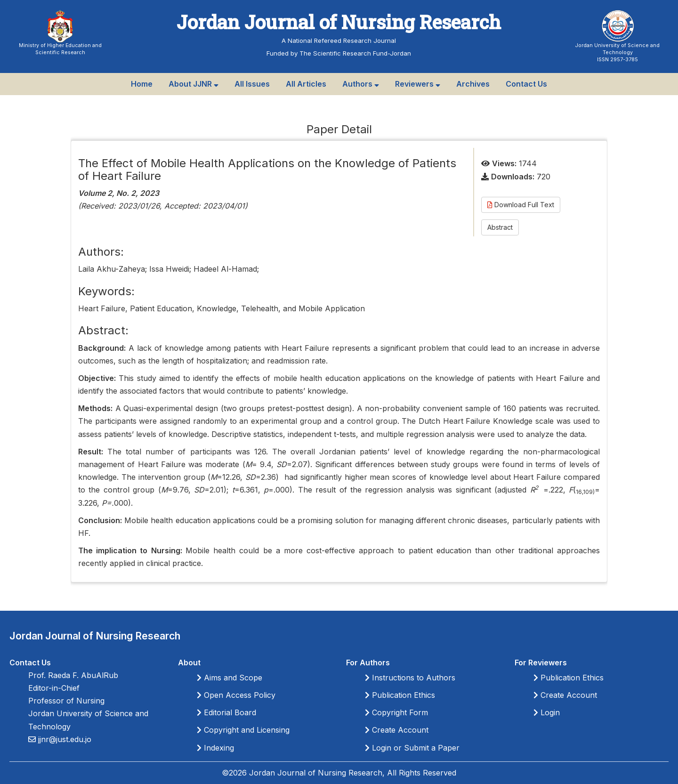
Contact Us (526, 84)
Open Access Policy (236, 695)
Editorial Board (226, 712)
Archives (473, 84)
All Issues (252, 84)
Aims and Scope (230, 678)
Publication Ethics (400, 695)
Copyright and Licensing (243, 730)
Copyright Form (396, 712)
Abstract (500, 227)
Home (142, 84)
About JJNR (194, 84)
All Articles (306, 84)
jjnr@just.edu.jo (64, 739)
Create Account (397, 730)
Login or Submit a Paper (412, 748)
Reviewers (418, 84)
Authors (361, 84)
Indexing (215, 748)
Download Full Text (521, 205)
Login (547, 712)
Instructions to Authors (410, 678)
